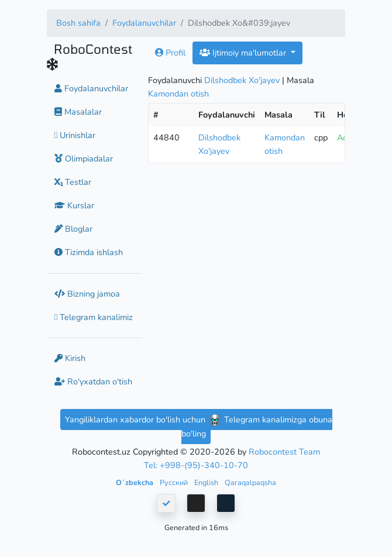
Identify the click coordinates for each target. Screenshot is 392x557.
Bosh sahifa (78, 23)
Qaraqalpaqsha (250, 482)
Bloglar (73, 229)
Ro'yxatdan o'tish (93, 381)
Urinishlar (75, 135)
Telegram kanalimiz (94, 317)
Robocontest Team (284, 452)
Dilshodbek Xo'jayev (242, 80)
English (207, 482)
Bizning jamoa (87, 294)
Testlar (73, 182)
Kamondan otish (178, 94)
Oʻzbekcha (135, 482)
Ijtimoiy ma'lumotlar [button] (244, 53)
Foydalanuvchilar (144, 23)
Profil (170, 53)
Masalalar (78, 112)
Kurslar (74, 205)
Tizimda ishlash (89, 252)
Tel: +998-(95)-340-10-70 (196, 465)
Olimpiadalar (84, 159)
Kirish (70, 358)
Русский (175, 482)
